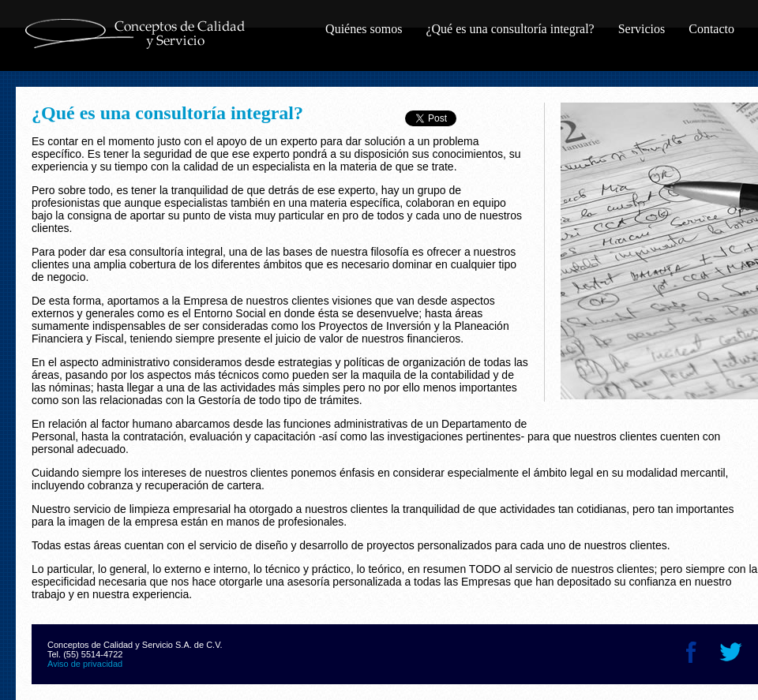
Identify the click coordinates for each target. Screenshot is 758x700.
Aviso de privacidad (85, 664)
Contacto (711, 29)
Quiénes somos (364, 29)
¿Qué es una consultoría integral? (510, 29)
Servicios (642, 29)
